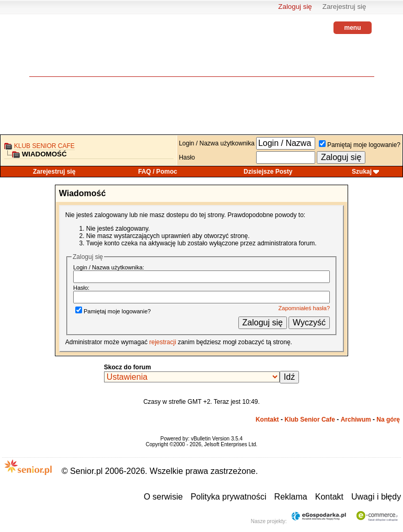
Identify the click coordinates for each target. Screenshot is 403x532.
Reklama (291, 497)
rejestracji (162, 342)
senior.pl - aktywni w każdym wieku (58, 53)
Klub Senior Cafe (44, 146)
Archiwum (356, 420)
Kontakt (267, 420)
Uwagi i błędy (376, 497)
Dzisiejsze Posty (268, 172)
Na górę (388, 420)
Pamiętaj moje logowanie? (360, 145)
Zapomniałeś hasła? (304, 308)
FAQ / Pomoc (158, 172)
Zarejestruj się (344, 7)
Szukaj (362, 172)
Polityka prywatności (229, 497)
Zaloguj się (295, 7)
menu (352, 28)
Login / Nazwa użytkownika (217, 143)
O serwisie (163, 497)
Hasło (187, 157)
